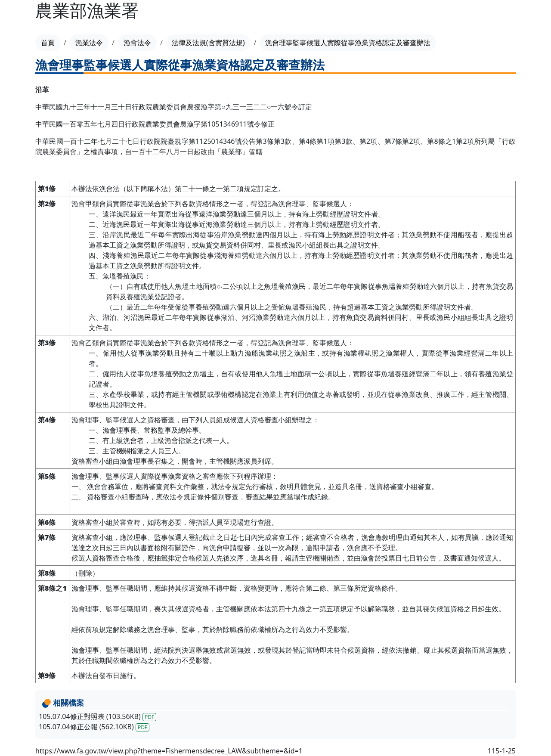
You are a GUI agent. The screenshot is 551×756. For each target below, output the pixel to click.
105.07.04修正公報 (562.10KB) (94, 727)
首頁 (48, 43)
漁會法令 (137, 43)
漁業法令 (89, 43)
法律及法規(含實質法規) (208, 43)
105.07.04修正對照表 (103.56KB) (98, 716)
